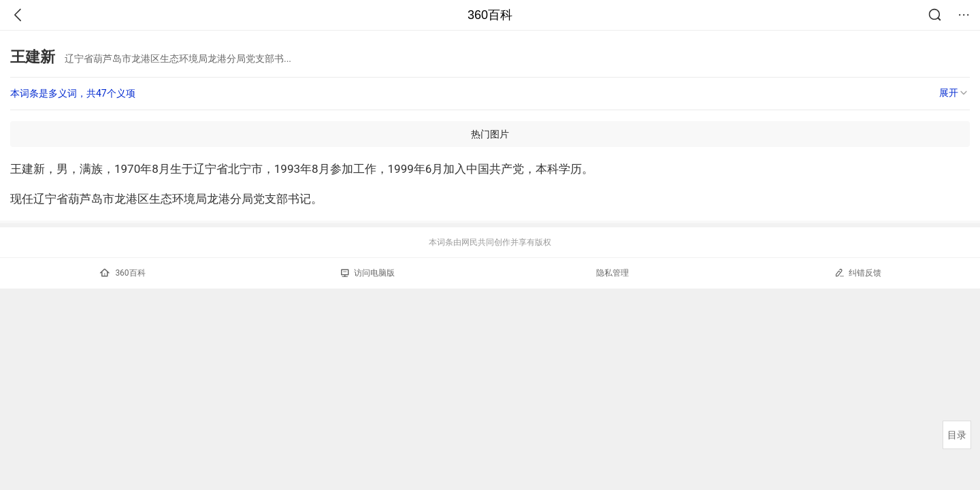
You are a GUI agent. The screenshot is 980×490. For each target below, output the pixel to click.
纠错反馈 (858, 273)
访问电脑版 (368, 273)
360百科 (490, 15)
